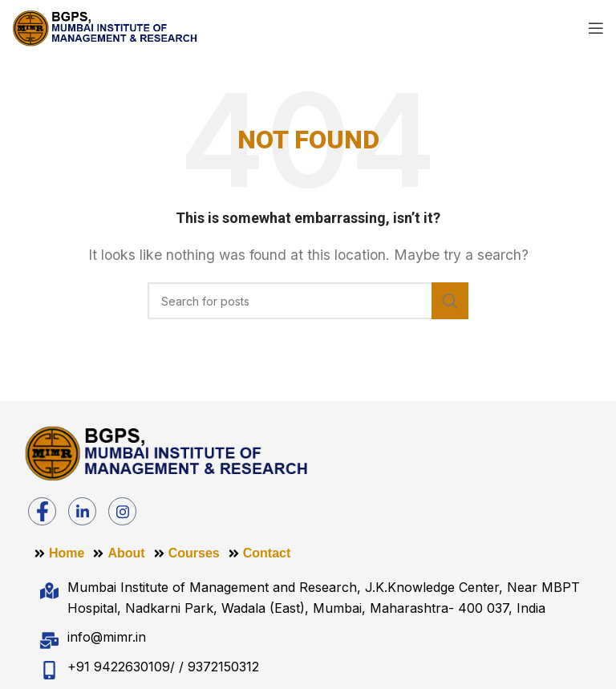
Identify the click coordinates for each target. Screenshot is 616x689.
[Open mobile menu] (596, 28)
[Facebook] (42, 511)
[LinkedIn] (82, 511)
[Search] (308, 301)
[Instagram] (122, 511)
